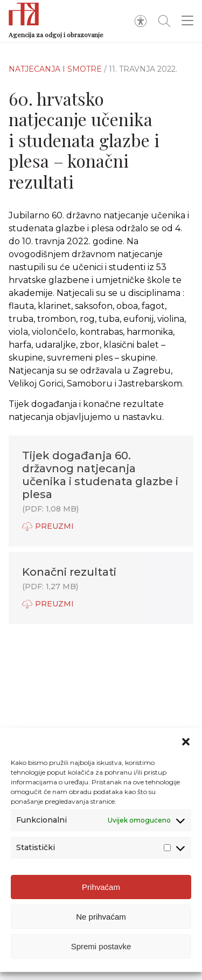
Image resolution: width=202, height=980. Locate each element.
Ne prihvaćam (101, 917)
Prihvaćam (101, 887)
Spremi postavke (101, 946)
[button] (186, 742)
